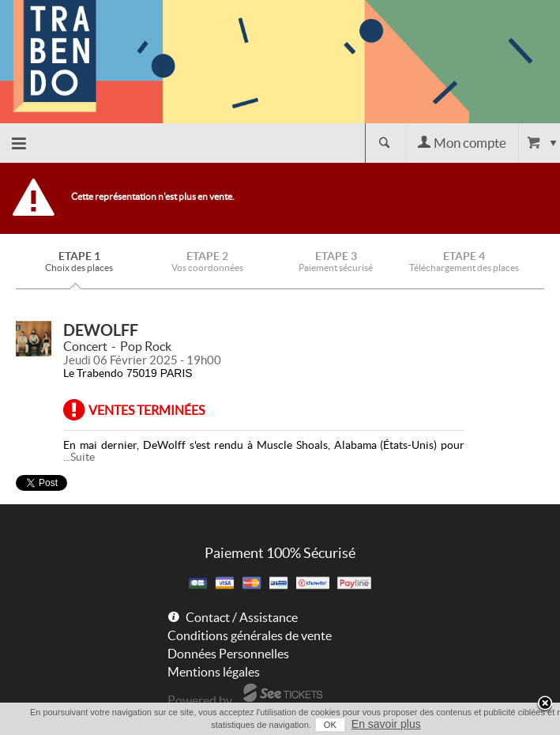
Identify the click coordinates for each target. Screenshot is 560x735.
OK (330, 725)
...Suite (79, 457)
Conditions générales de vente (250, 635)
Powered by (200, 700)
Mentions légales (214, 672)
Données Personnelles (228, 654)
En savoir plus (386, 724)
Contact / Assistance (242, 617)
